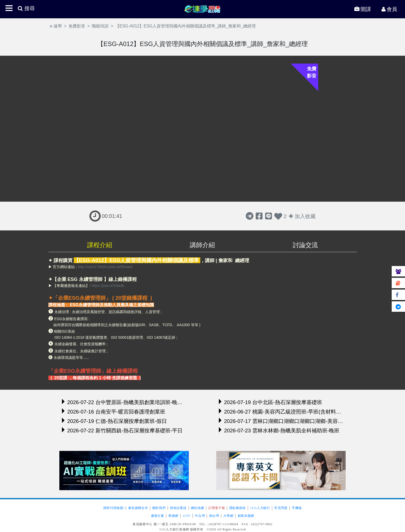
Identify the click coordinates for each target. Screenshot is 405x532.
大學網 (228, 516)
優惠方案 (158, 516)
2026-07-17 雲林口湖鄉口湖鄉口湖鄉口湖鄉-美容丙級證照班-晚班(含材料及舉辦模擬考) (281, 421)
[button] (9, 8)
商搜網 (173, 516)
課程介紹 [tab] (100, 245)
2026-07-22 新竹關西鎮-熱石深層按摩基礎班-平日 (122, 430)
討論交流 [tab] (305, 245)
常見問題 (281, 508)
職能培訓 (100, 26)
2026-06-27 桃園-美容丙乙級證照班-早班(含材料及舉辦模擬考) (281, 411)
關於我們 (159, 508)
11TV (187, 516)
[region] (203, 319)
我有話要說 (178, 508)
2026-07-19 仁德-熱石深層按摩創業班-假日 (114, 421)
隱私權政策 (238, 508)
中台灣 (200, 516)
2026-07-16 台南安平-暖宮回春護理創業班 (114, 411)
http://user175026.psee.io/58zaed (105, 267)
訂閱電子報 (217, 508)
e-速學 (203, 9)
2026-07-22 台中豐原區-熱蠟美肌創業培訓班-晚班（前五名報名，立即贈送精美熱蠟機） (124, 402)
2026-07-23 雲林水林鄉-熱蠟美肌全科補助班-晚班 (279, 430)
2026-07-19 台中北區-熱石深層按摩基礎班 (270, 402)
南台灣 (214, 516)
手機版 (297, 508)
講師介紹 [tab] (202, 245)
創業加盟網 (246, 516)
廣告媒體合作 (138, 508)
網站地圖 (198, 508)
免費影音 (77, 26)
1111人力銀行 (260, 508)
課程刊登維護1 (114, 508)
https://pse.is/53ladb (107, 286)
